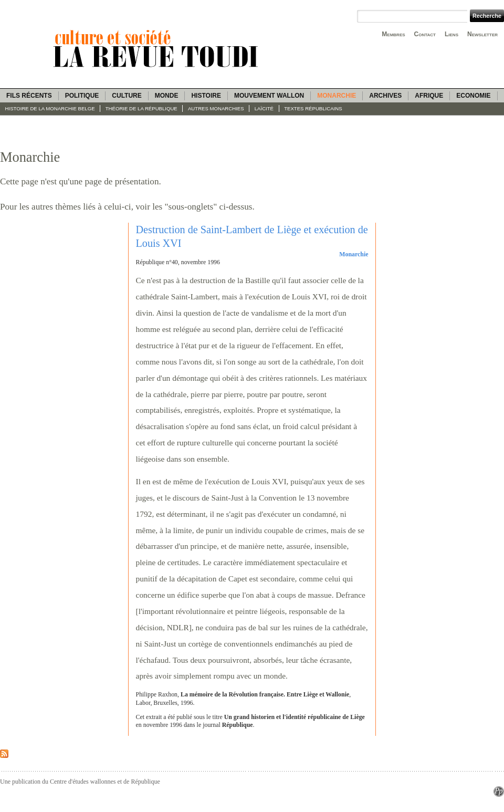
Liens (451, 34)
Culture (127, 96)
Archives (385, 96)
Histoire (206, 96)
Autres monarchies (216, 108)
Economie (473, 96)
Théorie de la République (141, 108)
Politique (82, 96)
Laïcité (264, 108)
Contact (425, 34)
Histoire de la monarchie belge (50, 108)
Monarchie (337, 96)
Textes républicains (313, 108)
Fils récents (29, 96)
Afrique (429, 96)
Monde (167, 96)
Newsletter (482, 34)
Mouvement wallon (269, 96)
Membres (393, 34)
